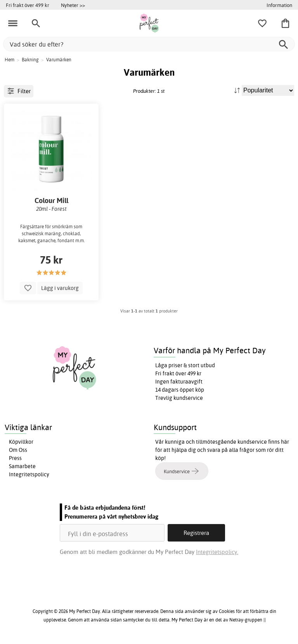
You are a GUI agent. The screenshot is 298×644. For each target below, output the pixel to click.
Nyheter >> (73, 5)
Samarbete (22, 466)
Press (15, 458)
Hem (10, 60)
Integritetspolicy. (217, 552)
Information (279, 5)
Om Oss (18, 450)
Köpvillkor (21, 442)
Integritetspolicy (29, 474)
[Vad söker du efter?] (149, 44)
